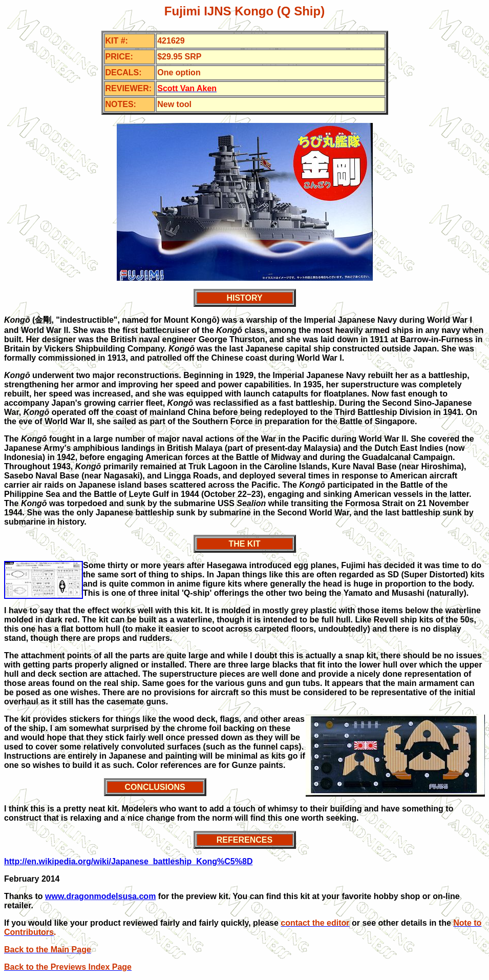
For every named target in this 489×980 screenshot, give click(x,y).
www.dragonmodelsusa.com (100, 896)
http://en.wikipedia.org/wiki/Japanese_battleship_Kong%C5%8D (128, 861)
